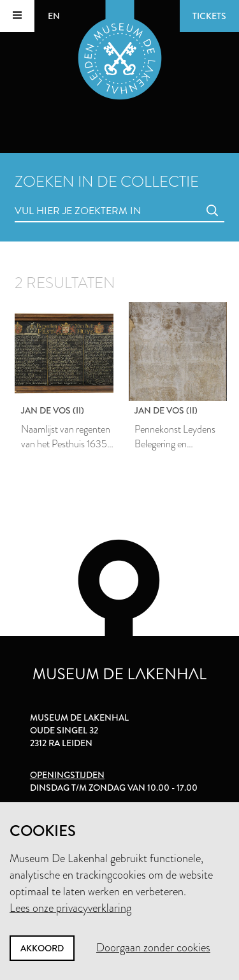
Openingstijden (67, 775)
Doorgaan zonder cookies (153, 948)
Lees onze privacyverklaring (70, 908)
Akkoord (42, 948)
